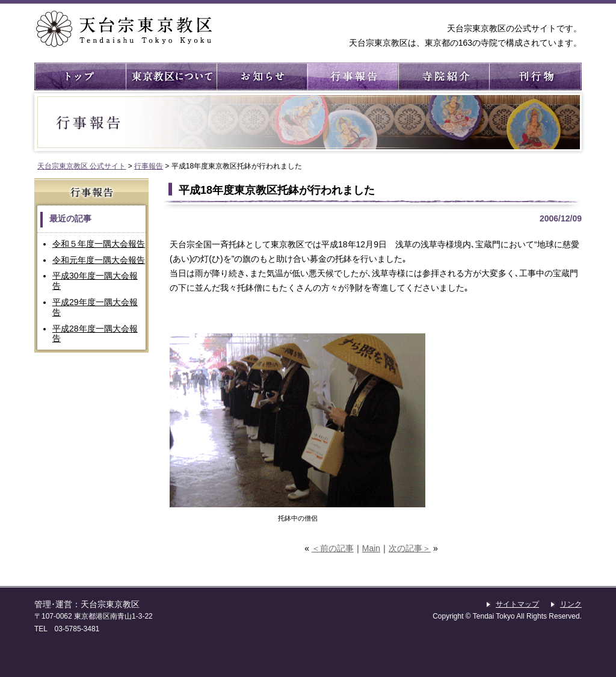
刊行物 (534, 76)
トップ (80, 76)
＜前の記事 (333, 548)
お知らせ (261, 76)
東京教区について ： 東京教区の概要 (171, 76)
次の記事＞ (410, 548)
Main (371, 548)
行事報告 (352, 76)
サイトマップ (517, 604)
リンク (571, 604)
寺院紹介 (443, 76)
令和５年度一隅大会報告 (99, 244)
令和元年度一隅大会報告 (99, 260)
